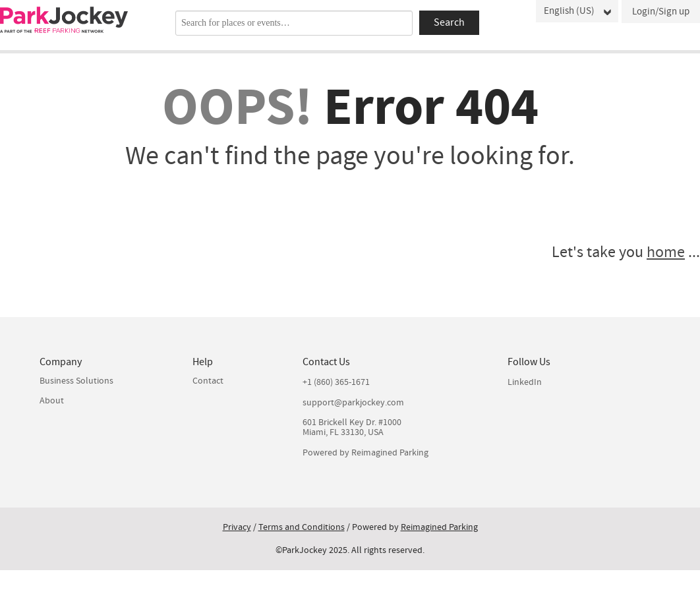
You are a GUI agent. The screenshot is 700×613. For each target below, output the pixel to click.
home (666, 252)
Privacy (237, 527)
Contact (208, 381)
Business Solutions (76, 381)
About (52, 401)
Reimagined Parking (390, 453)
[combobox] (294, 23)
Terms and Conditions (302, 527)
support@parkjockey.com (353, 403)
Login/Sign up (661, 12)
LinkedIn (525, 383)
